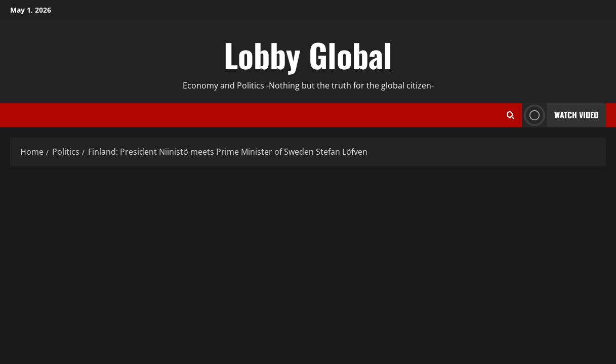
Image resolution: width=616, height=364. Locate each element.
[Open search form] (510, 115)
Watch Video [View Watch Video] (560, 115)
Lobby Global (308, 55)
